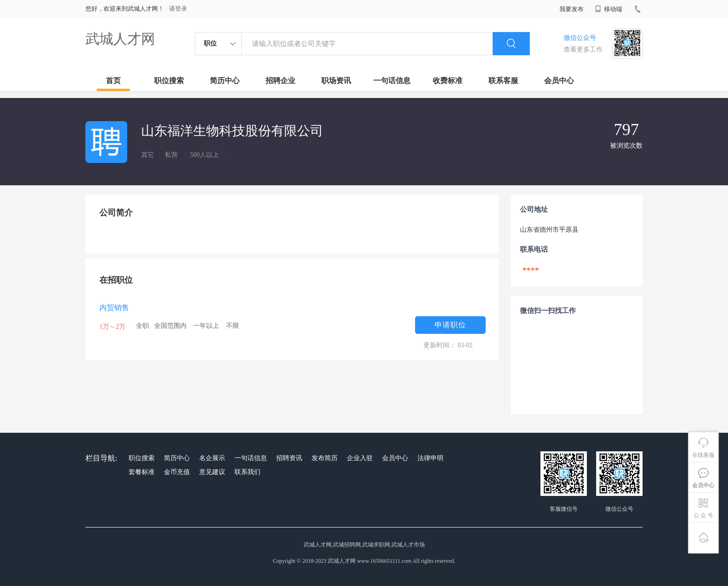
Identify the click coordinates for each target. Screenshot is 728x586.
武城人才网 (120, 39)
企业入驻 (360, 458)
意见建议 (212, 472)
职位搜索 (169, 81)
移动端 (609, 9)
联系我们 (247, 472)
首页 (113, 81)
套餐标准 (142, 472)
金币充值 (177, 472)
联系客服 (503, 81)
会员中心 (559, 81)
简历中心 (225, 81)
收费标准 (448, 81)
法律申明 (430, 458)
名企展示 (212, 458)
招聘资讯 (289, 458)
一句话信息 (392, 81)
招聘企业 (280, 81)
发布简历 (325, 458)
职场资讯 (336, 81)
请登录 (178, 9)
